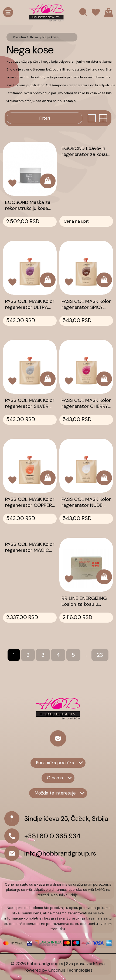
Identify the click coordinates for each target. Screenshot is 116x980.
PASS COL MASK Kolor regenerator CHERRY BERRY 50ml (86, 403)
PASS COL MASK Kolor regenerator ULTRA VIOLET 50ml (30, 304)
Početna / (21, 37)
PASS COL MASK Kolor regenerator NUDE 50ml (86, 502)
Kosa (34, 37)
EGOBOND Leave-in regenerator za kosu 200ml (84, 151)
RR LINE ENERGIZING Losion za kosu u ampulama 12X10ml (84, 601)
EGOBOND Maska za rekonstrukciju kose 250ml (28, 205)
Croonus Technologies (70, 970)
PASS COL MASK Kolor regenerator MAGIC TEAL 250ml (30, 547)
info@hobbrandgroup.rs (60, 853)
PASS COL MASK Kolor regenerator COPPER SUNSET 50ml (30, 502)
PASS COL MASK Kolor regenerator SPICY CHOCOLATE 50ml (86, 304)
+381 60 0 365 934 (52, 836)
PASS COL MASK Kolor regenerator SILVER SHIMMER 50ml (30, 403)
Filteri (45, 118)
